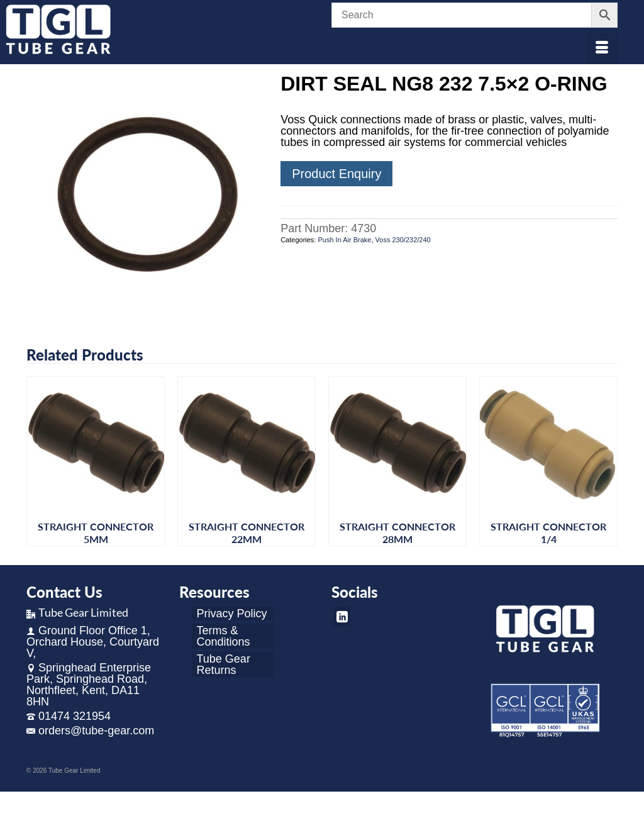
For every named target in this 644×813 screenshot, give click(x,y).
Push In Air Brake (344, 240)
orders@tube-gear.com (90, 731)
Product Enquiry (336, 174)
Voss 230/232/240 (403, 240)
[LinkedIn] (342, 616)
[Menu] (602, 48)
